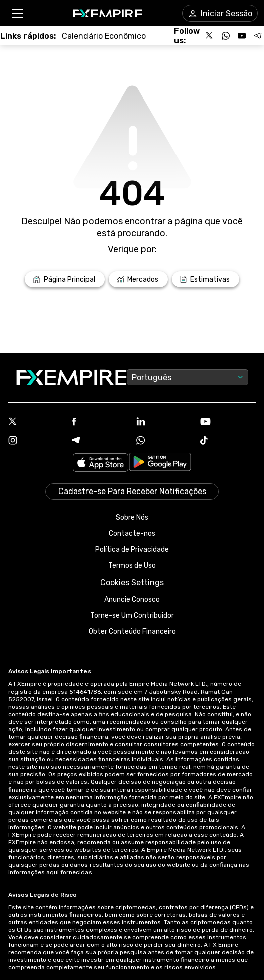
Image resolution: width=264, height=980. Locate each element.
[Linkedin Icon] (164, 422)
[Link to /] (65, 279)
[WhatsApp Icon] (164, 441)
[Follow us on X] (210, 36)
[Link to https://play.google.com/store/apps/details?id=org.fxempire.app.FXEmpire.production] (160, 464)
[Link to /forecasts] (206, 279)
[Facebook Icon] (100, 422)
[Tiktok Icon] (228, 441)
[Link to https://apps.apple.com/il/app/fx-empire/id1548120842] (101, 464)
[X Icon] (36, 422)
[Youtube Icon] (228, 422)
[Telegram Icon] (100, 441)
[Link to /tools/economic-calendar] (104, 36)
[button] (17, 13)
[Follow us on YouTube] (242, 36)
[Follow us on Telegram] (258, 36)
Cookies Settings (132, 583)
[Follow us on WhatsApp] (226, 36)
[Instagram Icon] (36, 441)
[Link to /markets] (139, 279)
